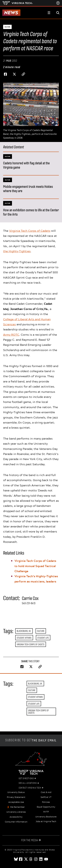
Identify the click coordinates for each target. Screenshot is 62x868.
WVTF (46, 812)
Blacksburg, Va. (24, 631)
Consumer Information (16, 822)
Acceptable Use (16, 802)
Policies (46, 802)
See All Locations (29, 783)
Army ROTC (11, 335)
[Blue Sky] (16, 859)
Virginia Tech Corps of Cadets (30, 231)
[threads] (31, 859)
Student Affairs (24, 638)
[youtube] (46, 859)
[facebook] (21, 859)
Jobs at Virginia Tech (46, 822)
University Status (16, 792)
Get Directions (27, 779)
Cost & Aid (46, 792)
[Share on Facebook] (6, 74)
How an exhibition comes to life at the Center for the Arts (31, 212)
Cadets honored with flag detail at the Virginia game (26, 165)
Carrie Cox (30, 598)
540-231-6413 (29, 603)
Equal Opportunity (46, 807)
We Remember (17, 807)
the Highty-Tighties (17, 251)
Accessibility (16, 817)
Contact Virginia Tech (31, 788)
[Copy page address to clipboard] (23, 74)
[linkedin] (41, 859)
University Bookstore (46, 817)
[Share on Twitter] (14, 74)
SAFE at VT (46, 797)
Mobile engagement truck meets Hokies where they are (28, 189)
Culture (41, 631)
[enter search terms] (58, 13)
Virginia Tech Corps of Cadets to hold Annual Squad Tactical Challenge (35, 566)
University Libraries (16, 812)
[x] (26, 859)
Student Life (43, 638)
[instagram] (36, 859)
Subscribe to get (31, 740)
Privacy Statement (16, 797)
